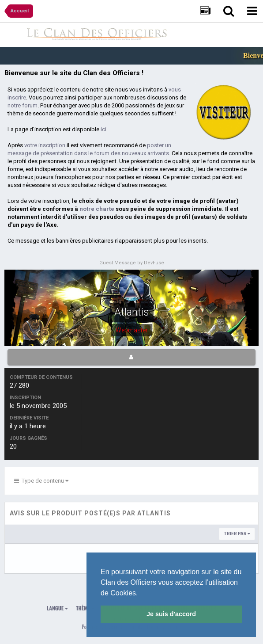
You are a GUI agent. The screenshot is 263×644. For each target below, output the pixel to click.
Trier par (237, 534)
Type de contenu (41, 481)
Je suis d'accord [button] (171, 614)
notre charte (97, 209)
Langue (57, 608)
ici (103, 129)
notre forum (23, 105)
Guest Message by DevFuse (132, 263)
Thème (85, 608)
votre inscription (45, 145)
